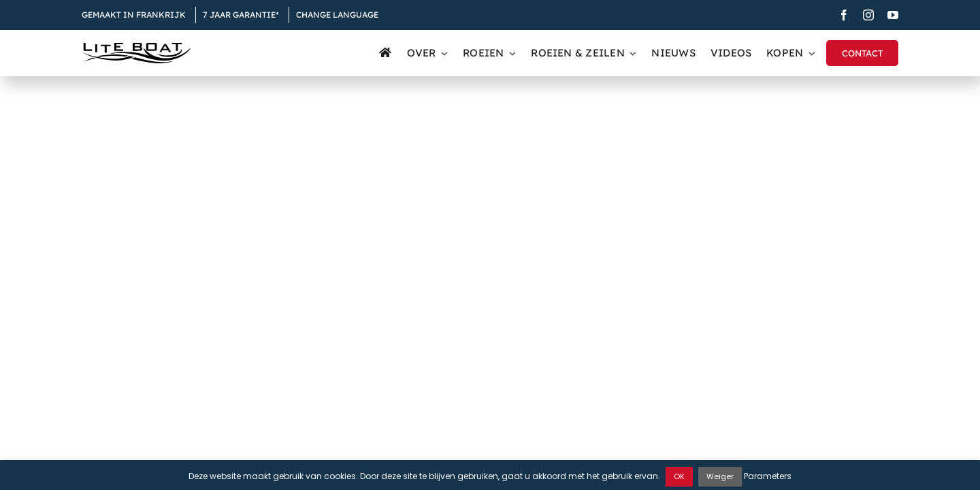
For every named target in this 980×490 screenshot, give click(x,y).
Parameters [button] (768, 476)
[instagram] (868, 15)
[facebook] (844, 15)
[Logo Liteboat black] (136, 48)
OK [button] (679, 476)
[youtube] (893, 15)
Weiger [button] (720, 476)
